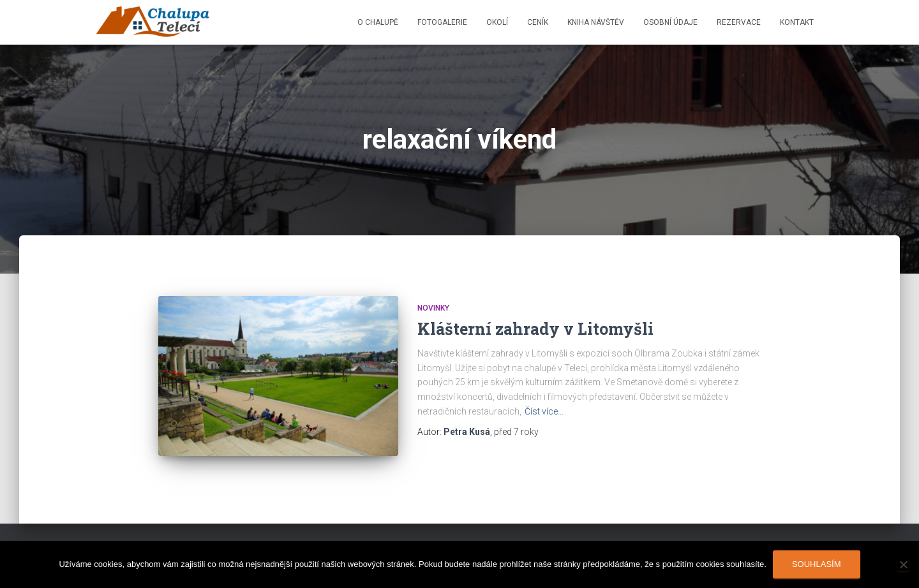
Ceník (538, 22)
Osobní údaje (670, 22)
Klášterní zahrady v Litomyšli (535, 329)
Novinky (433, 308)
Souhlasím (817, 564)
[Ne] (903, 564)
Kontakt (797, 22)
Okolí (497, 22)
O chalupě (378, 22)
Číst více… (544, 411)
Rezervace (739, 22)
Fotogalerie (442, 22)
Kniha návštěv (596, 22)
